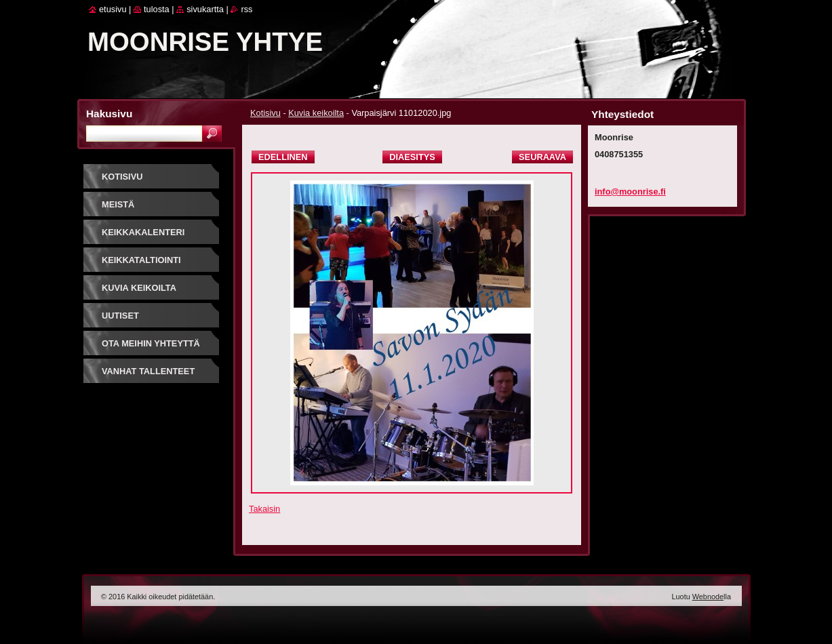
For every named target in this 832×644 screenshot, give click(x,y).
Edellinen (283, 157)
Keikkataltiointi (141, 260)
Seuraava (542, 157)
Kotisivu (265, 113)
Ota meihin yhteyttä (151, 343)
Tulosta (157, 9)
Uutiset (120, 316)
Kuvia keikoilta (316, 113)
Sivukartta (205, 9)
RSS (246, 9)
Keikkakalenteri (143, 232)
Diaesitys (412, 157)
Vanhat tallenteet (148, 371)
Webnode (708, 597)
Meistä (118, 204)
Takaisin (264, 509)
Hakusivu (109, 114)
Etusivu (113, 9)
